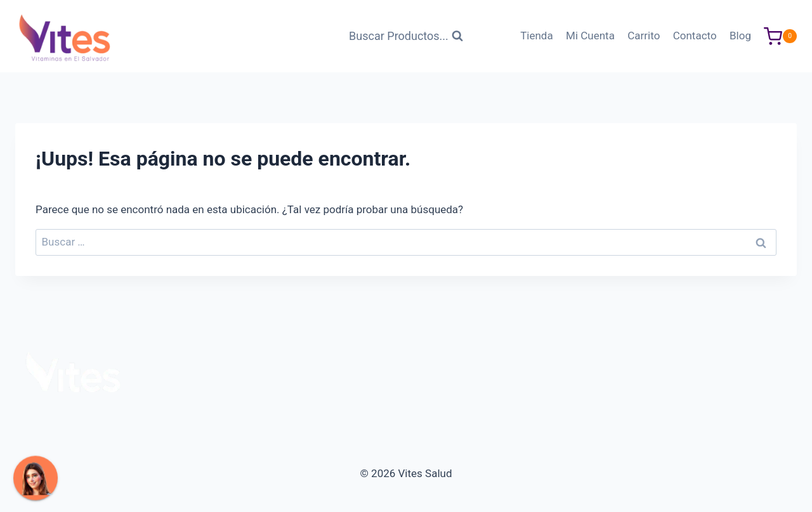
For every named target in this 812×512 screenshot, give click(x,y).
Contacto (695, 36)
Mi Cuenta (590, 36)
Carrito (644, 36)
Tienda (537, 36)
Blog (740, 36)
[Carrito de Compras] (780, 36)
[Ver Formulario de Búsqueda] (406, 36)
